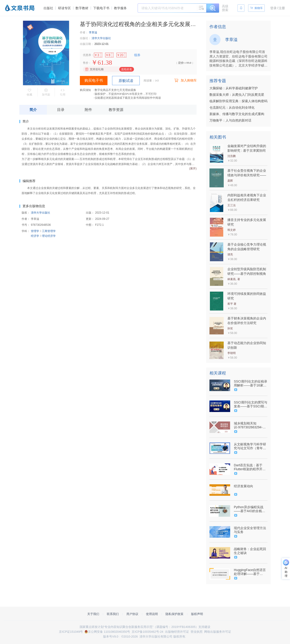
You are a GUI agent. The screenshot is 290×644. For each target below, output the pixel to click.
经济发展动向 (244, 486)
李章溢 (93, 32)
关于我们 (93, 614)
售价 (86, 63)
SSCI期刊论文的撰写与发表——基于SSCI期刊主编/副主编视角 (251, 404)
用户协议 (132, 614)
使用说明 (152, 614)
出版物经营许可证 (177, 632)
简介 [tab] (33, 110)
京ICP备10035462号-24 (147, 632)
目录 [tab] (61, 110)
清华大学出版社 (101, 38)
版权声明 (197, 614)
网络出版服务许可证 (218, 632)
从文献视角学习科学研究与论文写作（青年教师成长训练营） (250, 446)
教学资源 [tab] (116, 110)
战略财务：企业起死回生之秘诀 (250, 551)
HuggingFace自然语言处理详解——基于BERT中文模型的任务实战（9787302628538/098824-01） (250, 572)
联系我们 (113, 614)
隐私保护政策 (174, 614)
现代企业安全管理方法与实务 (250, 530)
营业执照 (197, 632)
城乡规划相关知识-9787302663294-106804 (248, 425)
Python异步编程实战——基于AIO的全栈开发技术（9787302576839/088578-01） (250, 509)
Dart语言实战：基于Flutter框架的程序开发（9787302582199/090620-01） (250, 467)
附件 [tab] (88, 110)
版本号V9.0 (111, 637)
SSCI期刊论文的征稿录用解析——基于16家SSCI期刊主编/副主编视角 (251, 383)
